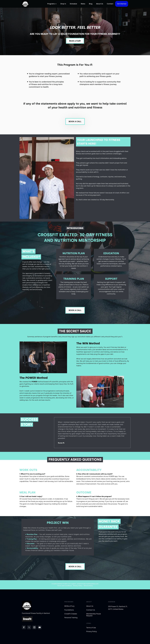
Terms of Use (91, 628)
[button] (52, 4)
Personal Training (71, 618)
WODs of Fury (69, 606)
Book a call (75, 121)
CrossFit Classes (71, 614)
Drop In (63, 4)
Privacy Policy (92, 631)
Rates (83, 4)
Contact (110, 4)
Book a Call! (75, 41)
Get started (122, 4)
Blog (91, 4)
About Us (100, 4)
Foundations (69, 610)
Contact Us (91, 610)
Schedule (73, 4)
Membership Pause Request (94, 615)
